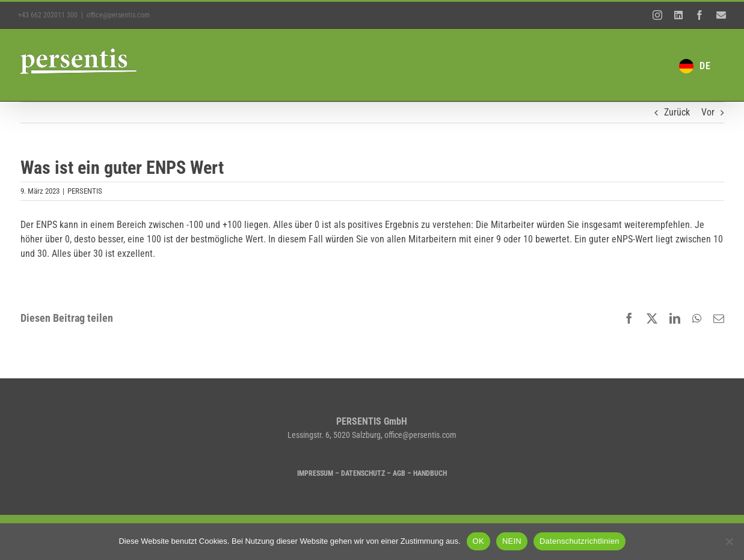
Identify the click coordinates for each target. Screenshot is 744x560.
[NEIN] (729, 541)
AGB (399, 473)
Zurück (677, 112)
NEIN (512, 541)
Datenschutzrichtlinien (580, 541)
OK (478, 541)
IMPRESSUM (315, 473)
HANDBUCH (430, 473)
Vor (708, 112)
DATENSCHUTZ (363, 473)
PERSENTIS (85, 191)
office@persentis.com (118, 15)
